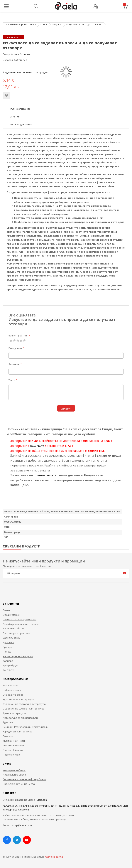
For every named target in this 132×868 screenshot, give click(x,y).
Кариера (8, 661)
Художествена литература (19, 699)
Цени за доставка (21, 124)
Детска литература (14, 713)
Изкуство (57, 25)
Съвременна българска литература (24, 704)
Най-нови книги (12, 690)
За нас (7, 610)
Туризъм (8, 722)
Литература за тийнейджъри (20, 718)
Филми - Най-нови (13, 745)
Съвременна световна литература (24, 709)
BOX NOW (37, 446)
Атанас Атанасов (21, 54)
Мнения (15, 117)
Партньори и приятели (16, 633)
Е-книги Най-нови (13, 750)
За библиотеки (12, 638)
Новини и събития (14, 628)
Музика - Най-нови (14, 741)
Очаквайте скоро (13, 695)
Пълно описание (20, 109)
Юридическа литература (18, 732)
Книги (44, 25)
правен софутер (46, 475)
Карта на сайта (54, 857)
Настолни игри (11, 755)
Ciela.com (42, 800)
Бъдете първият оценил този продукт (26, 72)
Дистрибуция (11, 665)
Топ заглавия (11, 685)
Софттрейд (20, 60)
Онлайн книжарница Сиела (20, 25)
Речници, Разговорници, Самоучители (26, 727)
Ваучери (8, 736)
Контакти (8, 670)
